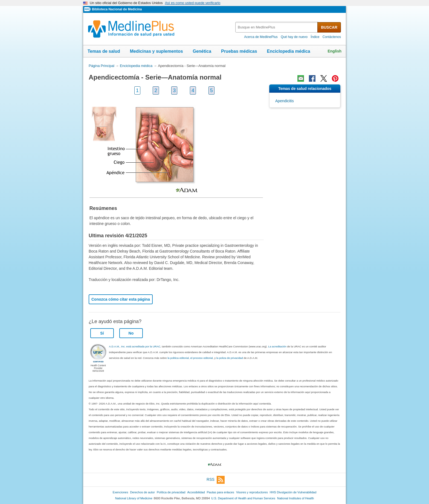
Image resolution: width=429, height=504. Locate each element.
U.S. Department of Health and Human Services (243, 498)
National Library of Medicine (134, 498)
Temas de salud (104, 51)
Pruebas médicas (239, 51)
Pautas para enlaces (221, 492)
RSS (216, 480)
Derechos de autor (143, 492)
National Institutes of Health (295, 498)
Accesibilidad (196, 492)
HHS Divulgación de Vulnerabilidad (293, 492)
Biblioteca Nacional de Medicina (117, 9)
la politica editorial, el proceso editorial (190, 358)
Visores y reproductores (252, 492)
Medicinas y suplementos (156, 51)
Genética (202, 51)
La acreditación (277, 346)
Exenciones (121, 492)
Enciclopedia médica (288, 51)
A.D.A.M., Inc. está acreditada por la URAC (135, 346)
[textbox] (277, 27)
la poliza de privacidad (230, 358)
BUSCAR (329, 27)
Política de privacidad (171, 492)
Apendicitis (285, 101)
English (334, 51)
